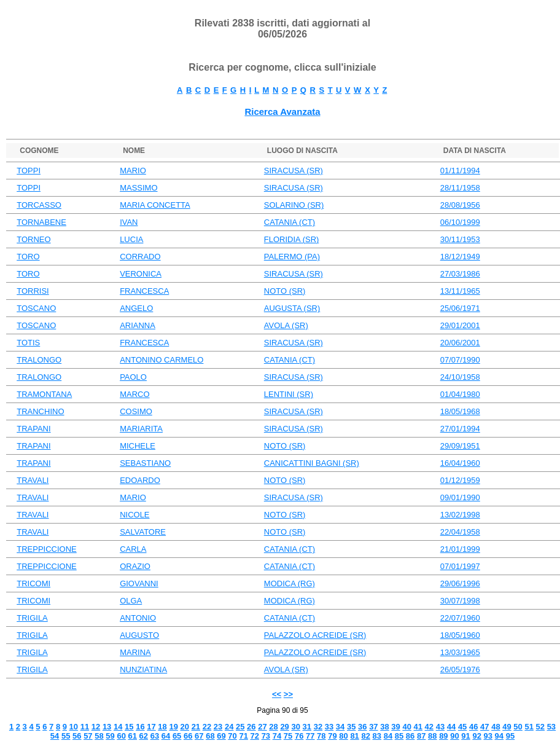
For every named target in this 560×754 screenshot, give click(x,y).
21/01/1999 (460, 549)
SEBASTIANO (145, 463)
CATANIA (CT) (290, 222)
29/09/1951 (460, 446)
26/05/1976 (460, 670)
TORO (28, 257)
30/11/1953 (460, 239)
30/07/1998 (460, 601)
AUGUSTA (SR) (292, 308)
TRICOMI (33, 583)
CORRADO (140, 257)
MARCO (134, 394)
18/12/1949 (460, 257)
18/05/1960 (460, 635)
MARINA (135, 652)
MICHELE (138, 446)
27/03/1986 (460, 274)
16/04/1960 (460, 463)
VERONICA (141, 274)
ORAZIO (135, 566)
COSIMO (136, 411)
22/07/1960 (460, 618)
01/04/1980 (460, 394)
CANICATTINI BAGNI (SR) (312, 463)
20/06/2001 (460, 343)
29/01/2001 (460, 325)
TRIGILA (32, 618)
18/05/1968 (460, 411)
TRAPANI (33, 429)
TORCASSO (39, 205)
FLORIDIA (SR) (292, 239)
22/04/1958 (460, 532)
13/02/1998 (460, 515)
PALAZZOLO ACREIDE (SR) (315, 635)
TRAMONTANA (44, 394)
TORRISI (33, 291)
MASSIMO (138, 188)
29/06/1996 (460, 583)
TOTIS (28, 343)
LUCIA (131, 239)
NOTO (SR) (285, 291)
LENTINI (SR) (289, 394)
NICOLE (134, 515)
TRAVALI (33, 480)
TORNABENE (41, 222)
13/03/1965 (460, 652)
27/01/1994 (460, 429)
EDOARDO (140, 480)
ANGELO (136, 308)
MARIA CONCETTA (155, 205)
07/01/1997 (460, 566)
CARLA (133, 549)
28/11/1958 (460, 188)
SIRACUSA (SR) (294, 171)
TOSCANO (36, 308)
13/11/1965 (460, 291)
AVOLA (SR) (286, 325)
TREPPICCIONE (47, 549)
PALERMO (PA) (292, 257)
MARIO (133, 171)
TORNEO (33, 239)
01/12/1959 (460, 480)
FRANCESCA (144, 291)
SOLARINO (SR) (294, 205)
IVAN (129, 222)
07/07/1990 (460, 360)
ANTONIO (138, 618)
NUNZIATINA (143, 670)
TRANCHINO (40, 411)
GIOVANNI (139, 583)
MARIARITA (141, 429)
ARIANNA (138, 325)
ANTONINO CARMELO (161, 360)
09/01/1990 (460, 497)
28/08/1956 (460, 205)
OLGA (131, 601)
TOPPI (29, 171)
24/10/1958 (460, 377)
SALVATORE (143, 532)
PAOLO (133, 377)
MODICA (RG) (290, 583)
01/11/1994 (460, 171)
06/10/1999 (460, 222)
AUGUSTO (139, 635)
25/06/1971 (460, 308)
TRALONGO (39, 360)
